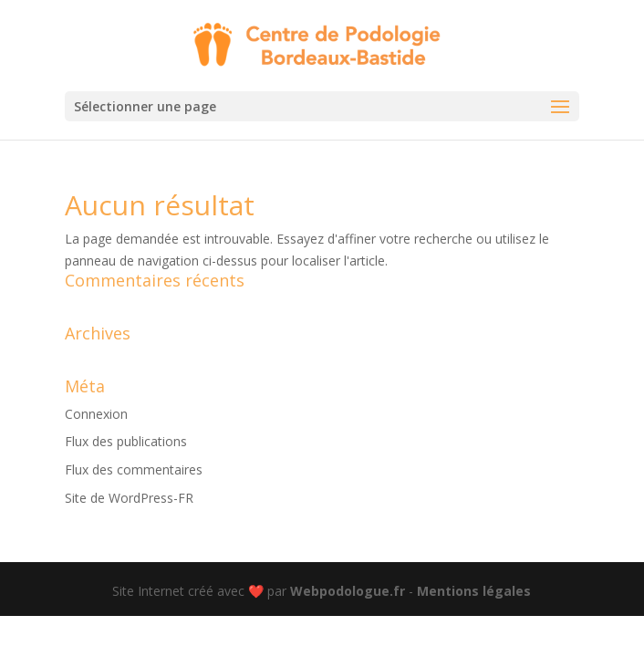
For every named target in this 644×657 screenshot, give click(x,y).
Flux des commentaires (134, 469)
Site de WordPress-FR (129, 498)
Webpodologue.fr (348, 591)
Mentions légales (474, 591)
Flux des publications (126, 441)
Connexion (96, 414)
